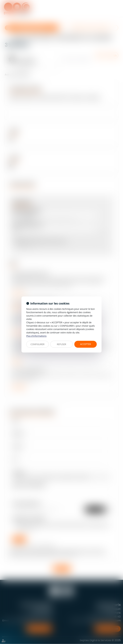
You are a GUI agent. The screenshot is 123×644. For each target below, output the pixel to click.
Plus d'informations (36, 336)
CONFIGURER (38, 344)
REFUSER (61, 344)
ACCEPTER (86, 344)
